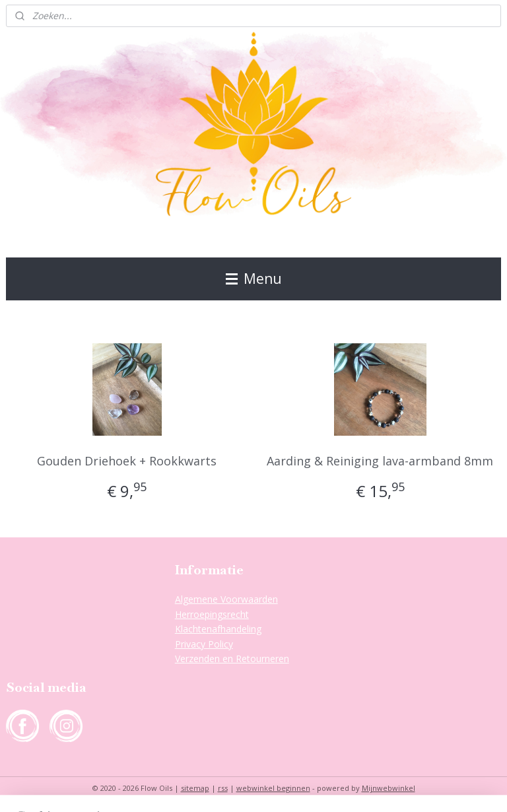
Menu (254, 279)
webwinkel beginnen (273, 788)
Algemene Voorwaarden (226, 599)
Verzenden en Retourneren (232, 659)
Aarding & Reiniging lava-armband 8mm (380, 461)
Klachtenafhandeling (218, 629)
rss (223, 788)
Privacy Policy (204, 644)
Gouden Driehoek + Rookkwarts (127, 461)
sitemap (195, 788)
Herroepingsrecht (212, 614)
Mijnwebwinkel (389, 788)
